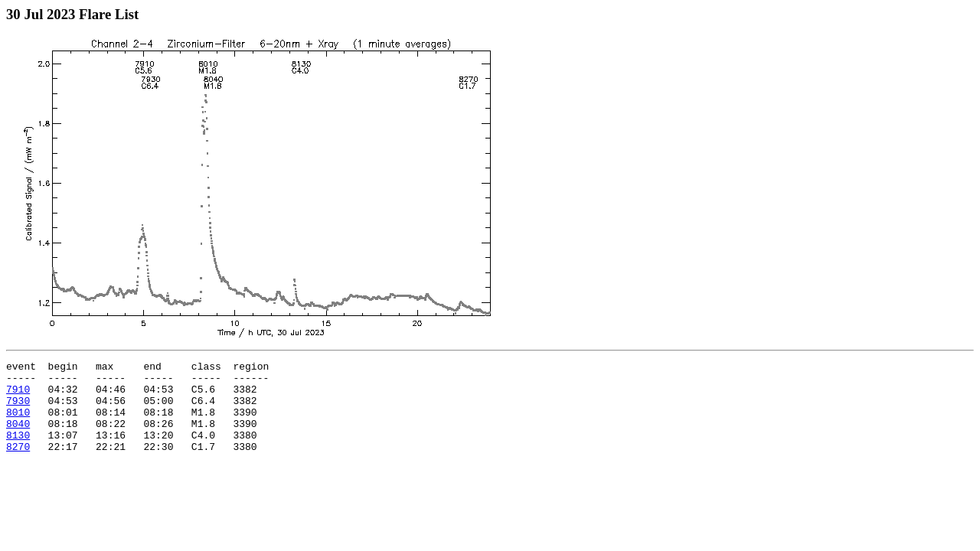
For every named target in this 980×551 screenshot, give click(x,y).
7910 (18, 396)
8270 (18, 465)
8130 (18, 451)
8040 (18, 437)
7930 (18, 409)
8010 (18, 423)
